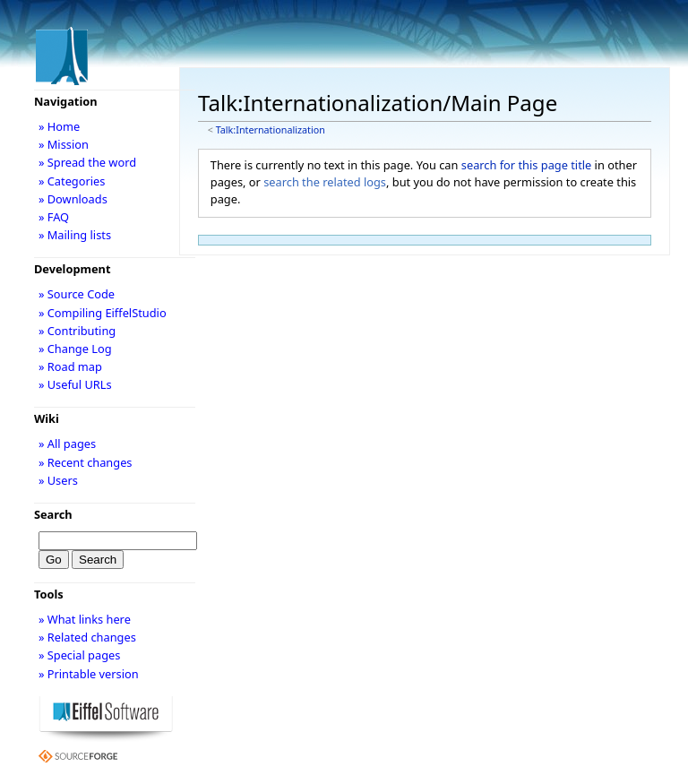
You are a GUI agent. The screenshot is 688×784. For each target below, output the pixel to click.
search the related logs (325, 182)
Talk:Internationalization (271, 130)
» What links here (85, 619)
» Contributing (77, 331)
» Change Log (75, 349)
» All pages (67, 444)
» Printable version (89, 674)
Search (53, 514)
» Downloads (73, 199)
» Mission (64, 144)
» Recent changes (86, 462)
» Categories (72, 181)
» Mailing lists (75, 235)
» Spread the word (87, 162)
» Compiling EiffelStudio (103, 313)
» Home (59, 126)
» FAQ (54, 217)
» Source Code (77, 294)
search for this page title (527, 165)
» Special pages (79, 655)
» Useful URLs (75, 384)
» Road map (70, 366)
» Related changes (87, 637)
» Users (58, 480)
